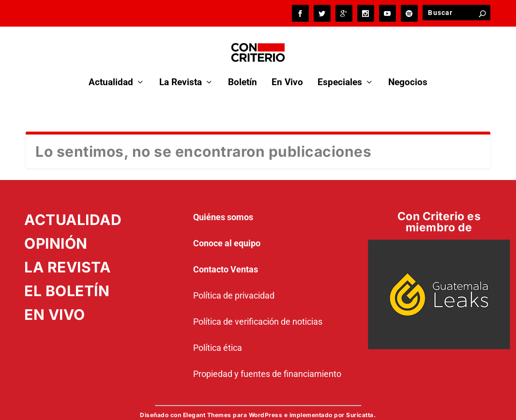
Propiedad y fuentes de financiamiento (267, 361)
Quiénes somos (223, 204)
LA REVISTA (67, 254)
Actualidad (111, 70)
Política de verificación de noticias (258, 308)
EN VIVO (55, 301)
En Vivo (287, 70)
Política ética (218, 335)
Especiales (340, 70)
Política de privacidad (234, 282)
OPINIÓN (56, 230)
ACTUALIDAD (73, 207)
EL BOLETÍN (67, 278)
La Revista (181, 70)
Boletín (243, 70)
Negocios (408, 70)
